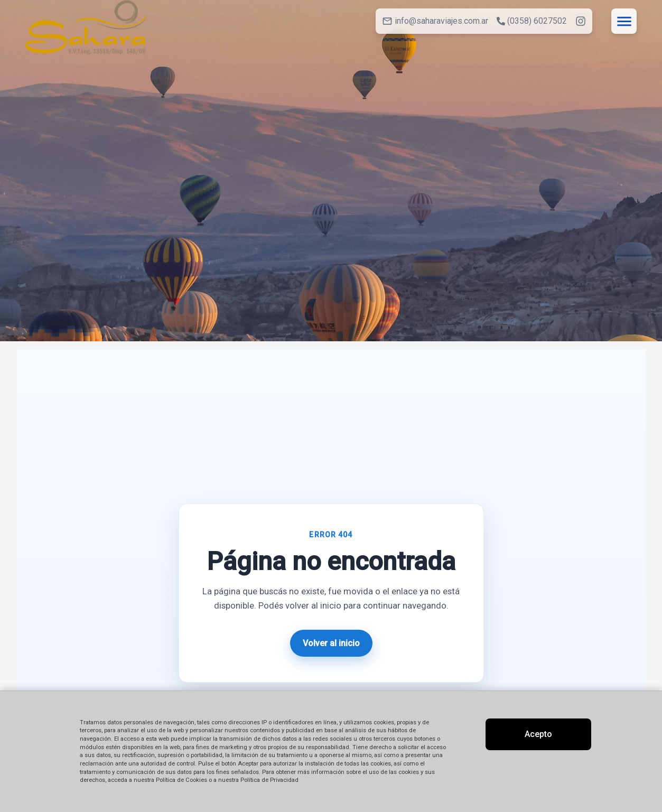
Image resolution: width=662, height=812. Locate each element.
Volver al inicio (331, 643)
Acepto (538, 734)
